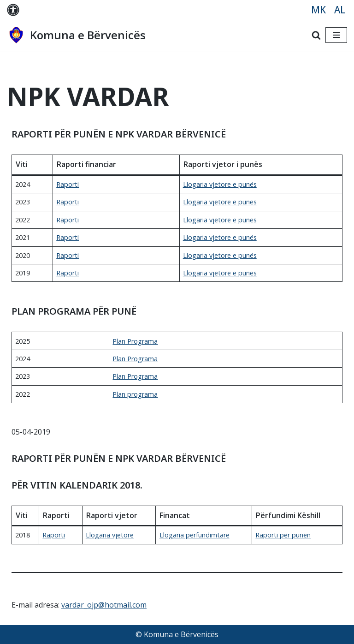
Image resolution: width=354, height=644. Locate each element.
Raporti (68, 184)
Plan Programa (135, 341)
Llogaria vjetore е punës (220, 255)
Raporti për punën (283, 535)
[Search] (316, 35)
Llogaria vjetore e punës (220, 184)
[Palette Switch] (13, 10)
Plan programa (135, 394)
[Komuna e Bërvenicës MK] (76, 35)
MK (319, 10)
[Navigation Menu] (336, 35)
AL (340, 10)
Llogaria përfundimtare (195, 535)
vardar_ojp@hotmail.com (104, 605)
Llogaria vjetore (110, 535)
